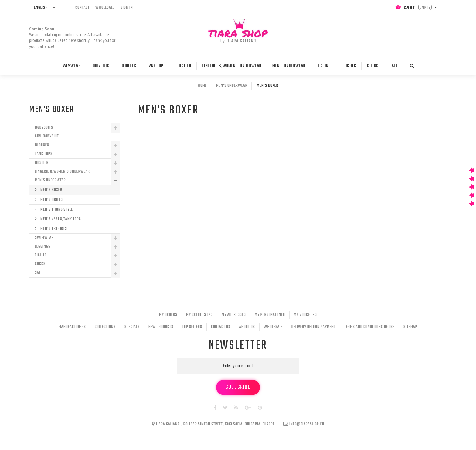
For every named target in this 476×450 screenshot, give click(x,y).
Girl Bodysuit (47, 136)
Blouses (128, 66)
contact (83, 8)
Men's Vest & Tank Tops (60, 219)
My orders (168, 315)
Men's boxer (51, 190)
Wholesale (273, 327)
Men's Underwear (289, 66)
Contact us (221, 327)
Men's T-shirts (53, 229)
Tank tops (156, 66)
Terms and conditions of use (369, 327)
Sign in (127, 8)
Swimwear (70, 66)
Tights (350, 66)
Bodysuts (100, 66)
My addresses (234, 315)
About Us (247, 327)
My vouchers (305, 315)
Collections (105, 327)
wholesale (105, 8)
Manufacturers (72, 327)
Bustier (184, 66)
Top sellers (192, 327)
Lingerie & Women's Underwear (232, 66)
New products (161, 327)
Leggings (325, 66)
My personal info (270, 315)
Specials (132, 327)
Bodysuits (44, 128)
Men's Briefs (51, 200)
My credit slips (199, 315)
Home (202, 86)
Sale (394, 66)
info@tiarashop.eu (307, 424)
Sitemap (410, 327)
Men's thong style (56, 210)
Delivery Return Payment (313, 327)
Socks (373, 66)
